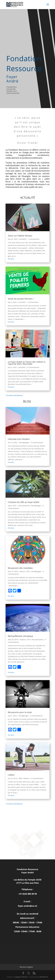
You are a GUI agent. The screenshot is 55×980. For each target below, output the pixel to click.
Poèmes (26, 778)
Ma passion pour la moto (20, 712)
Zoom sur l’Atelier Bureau (20, 236)
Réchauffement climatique (20, 636)
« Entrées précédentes (14, 395)
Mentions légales (26, 967)
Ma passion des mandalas (20, 568)
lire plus (11, 259)
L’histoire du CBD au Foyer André (23, 502)
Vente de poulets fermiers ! (21, 299)
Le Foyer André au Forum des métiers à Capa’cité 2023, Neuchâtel (27, 363)
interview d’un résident (19, 439)
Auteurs (22, 571)
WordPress (44, 977)
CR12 (28, 571)
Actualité (23, 239)
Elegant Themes (21, 977)
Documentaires (24, 506)
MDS (21, 778)
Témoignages (24, 443)
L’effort (11, 775)
